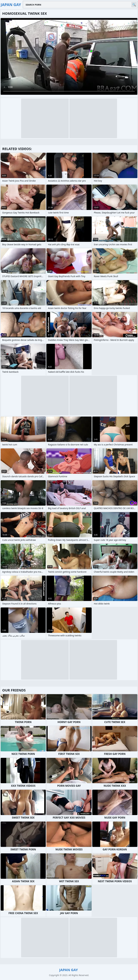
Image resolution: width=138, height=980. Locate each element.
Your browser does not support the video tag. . (69, 56)
